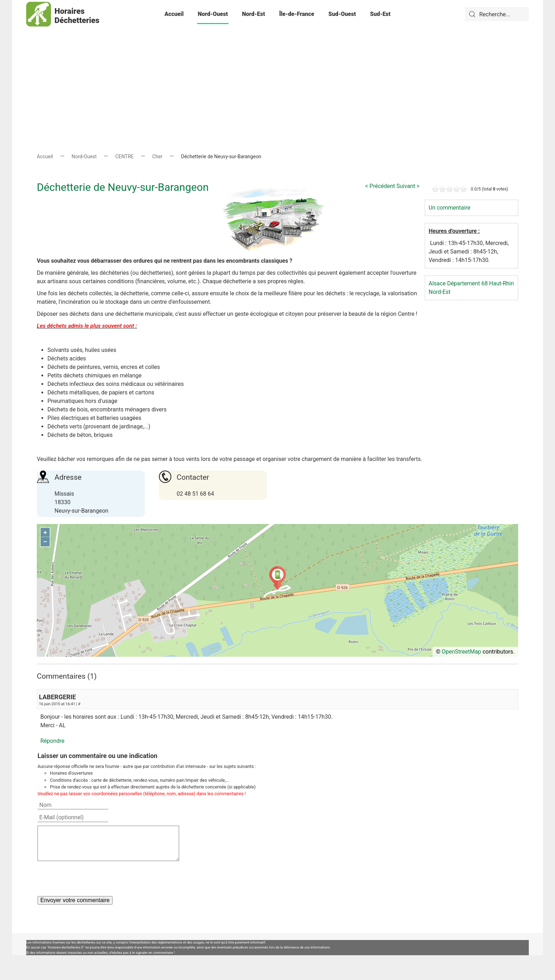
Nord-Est (254, 14)
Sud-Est (380, 14)
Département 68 (467, 283)
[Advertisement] (277, 78)
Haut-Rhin (502, 283)
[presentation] (91, 878)
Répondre (52, 741)
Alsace (437, 283)
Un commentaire (450, 208)
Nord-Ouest (213, 14)
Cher (157, 156)
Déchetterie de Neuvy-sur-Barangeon (123, 187)
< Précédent (380, 186)
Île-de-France (297, 14)
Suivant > (408, 186)
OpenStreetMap (461, 652)
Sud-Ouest (342, 14)
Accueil (174, 14)
